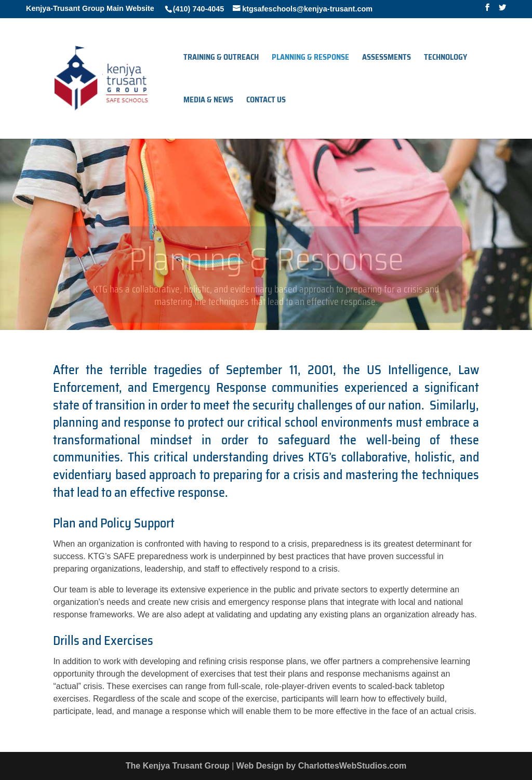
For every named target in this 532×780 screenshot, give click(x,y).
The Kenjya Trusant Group (178, 766)
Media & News (208, 101)
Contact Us (266, 101)
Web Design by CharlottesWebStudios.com (321, 766)
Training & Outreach (221, 58)
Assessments (387, 58)
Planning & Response (310, 58)
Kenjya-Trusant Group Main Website (90, 8)
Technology (445, 58)
